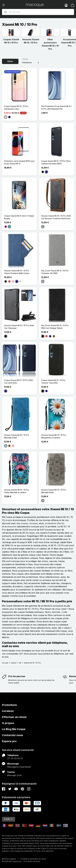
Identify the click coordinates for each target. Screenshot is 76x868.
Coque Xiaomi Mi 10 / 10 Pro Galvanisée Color (16, 108)
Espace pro (9, 741)
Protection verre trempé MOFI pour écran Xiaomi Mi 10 (19, 162)
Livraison (8, 711)
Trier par (25, 59)
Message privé (14, 775)
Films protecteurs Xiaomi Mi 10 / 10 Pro (50, 44)
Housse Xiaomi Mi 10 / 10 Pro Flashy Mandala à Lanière (17, 491)
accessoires (10, 527)
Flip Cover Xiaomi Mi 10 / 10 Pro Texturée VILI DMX (55, 272)
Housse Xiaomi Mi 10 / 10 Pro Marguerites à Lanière (54, 436)
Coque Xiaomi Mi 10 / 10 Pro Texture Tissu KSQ (53, 382)
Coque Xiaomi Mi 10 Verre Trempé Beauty (19, 217)
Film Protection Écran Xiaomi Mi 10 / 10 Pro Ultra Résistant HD (56, 108)
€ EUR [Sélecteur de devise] (8, 819)
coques (24, 523)
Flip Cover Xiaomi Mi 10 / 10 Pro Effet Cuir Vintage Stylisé (55, 327)
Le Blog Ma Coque (14, 729)
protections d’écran (55, 523)
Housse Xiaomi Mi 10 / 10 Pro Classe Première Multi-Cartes (17, 272)
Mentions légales (9, 859)
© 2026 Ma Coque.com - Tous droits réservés (21, 861)
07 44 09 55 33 (15, 758)
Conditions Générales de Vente (33, 859)
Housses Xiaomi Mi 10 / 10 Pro (31, 41)
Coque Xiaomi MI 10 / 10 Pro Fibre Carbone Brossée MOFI (56, 162)
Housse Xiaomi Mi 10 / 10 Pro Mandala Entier (54, 491)
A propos (8, 723)
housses (34, 523)
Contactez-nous (13, 735)
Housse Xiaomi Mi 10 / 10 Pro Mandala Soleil (17, 436)
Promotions (9, 705)
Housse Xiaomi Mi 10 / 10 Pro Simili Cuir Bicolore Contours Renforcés (56, 217)
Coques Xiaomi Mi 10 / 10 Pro (11, 41)
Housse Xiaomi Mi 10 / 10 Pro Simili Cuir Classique (19, 327)
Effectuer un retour (14, 717)
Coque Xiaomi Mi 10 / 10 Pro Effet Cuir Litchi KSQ (18, 382)
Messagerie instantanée (19, 767)
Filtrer (10, 61)
